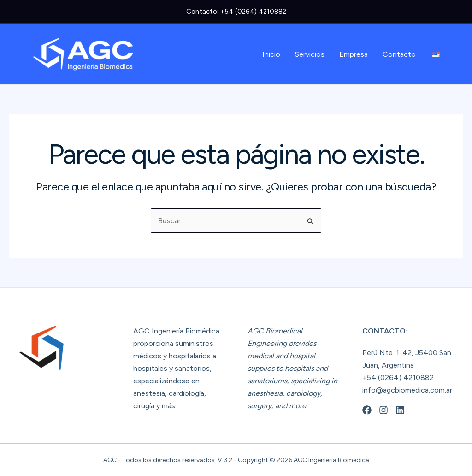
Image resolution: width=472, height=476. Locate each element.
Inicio (271, 54)
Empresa (354, 54)
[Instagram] (383, 410)
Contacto (399, 54)
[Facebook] (367, 410)
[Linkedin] (400, 410)
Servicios (310, 54)
